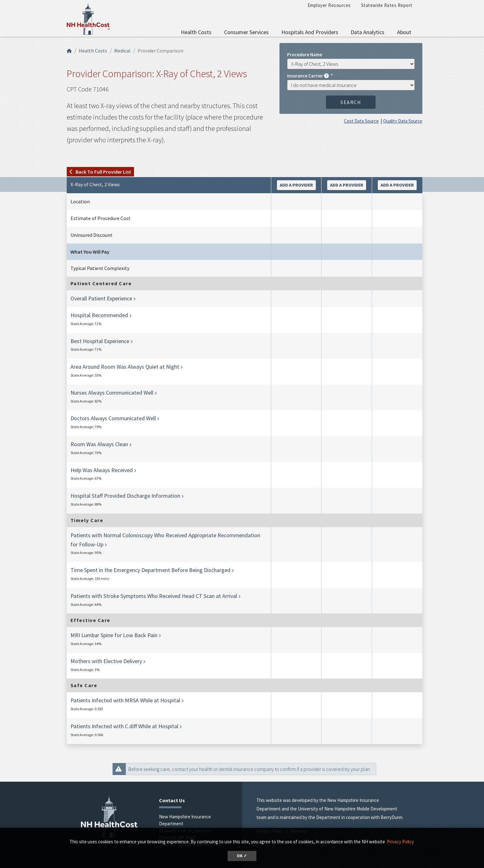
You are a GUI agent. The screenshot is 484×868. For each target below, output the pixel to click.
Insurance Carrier (308, 76)
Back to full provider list (100, 172)
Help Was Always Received (102, 470)
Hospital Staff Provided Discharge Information (125, 496)
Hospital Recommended (99, 315)
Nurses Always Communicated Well (112, 393)
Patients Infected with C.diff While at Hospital (124, 726)
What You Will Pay (90, 252)
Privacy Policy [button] (400, 842)
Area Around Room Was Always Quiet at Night (125, 367)
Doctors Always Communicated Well (113, 418)
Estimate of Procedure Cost (101, 218)
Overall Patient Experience (101, 298)
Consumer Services (246, 32)
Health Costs (196, 32)
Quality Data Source (403, 121)
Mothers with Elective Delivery (106, 661)
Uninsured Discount (92, 235)
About (404, 32)
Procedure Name (305, 54)
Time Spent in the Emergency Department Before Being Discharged (150, 570)
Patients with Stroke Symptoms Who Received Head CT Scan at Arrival (154, 596)
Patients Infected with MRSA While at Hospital (125, 700)
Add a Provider (296, 185)
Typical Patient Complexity (100, 268)
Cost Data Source (361, 121)
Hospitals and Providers (310, 32)
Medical (122, 51)
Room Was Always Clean (99, 444)
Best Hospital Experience (100, 341)
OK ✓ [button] (242, 856)
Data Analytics (368, 32)
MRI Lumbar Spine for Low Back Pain (114, 635)
